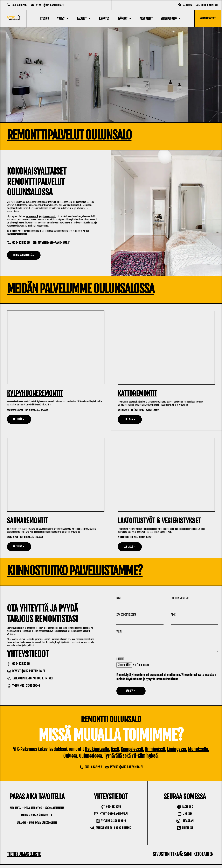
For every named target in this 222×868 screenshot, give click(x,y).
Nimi (119, 598)
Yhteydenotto (171, 18)
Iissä (115, 753)
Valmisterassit (208, 18)
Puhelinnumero (180, 598)
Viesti (119, 633)
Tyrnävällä (113, 759)
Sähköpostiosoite (126, 615)
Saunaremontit (27, 521)
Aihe (173, 615)
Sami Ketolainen (199, 857)
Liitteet (120, 662)
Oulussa (70, 759)
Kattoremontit (138, 394)
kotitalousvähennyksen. (17, 234)
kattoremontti (32, 217)
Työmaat (125, 18)
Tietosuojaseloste (24, 857)
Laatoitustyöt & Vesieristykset (159, 521)
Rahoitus (104, 19)
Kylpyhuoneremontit (35, 394)
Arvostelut (146, 19)
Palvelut (84, 18)
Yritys (63, 18)
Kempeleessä (132, 753)
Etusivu (45, 19)
